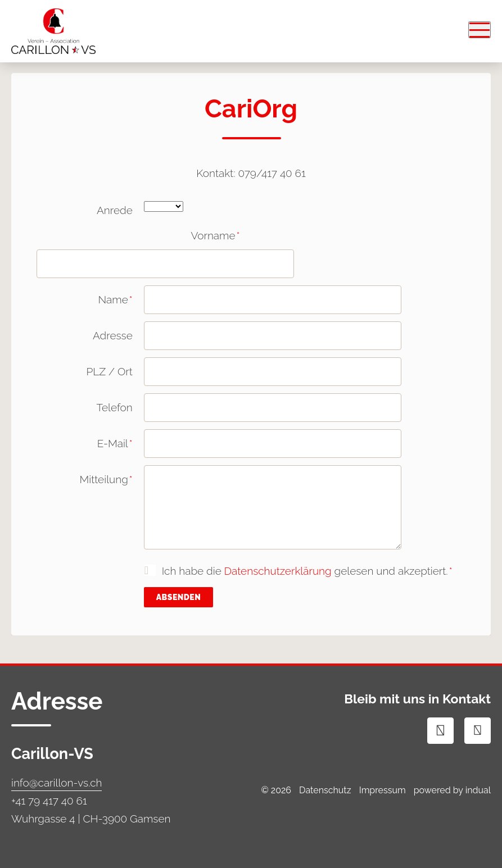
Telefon (115, 407)
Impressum (383, 790)
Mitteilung (85, 483)
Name (85, 303)
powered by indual (452, 790)
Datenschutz (325, 790)
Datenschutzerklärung (278, 571)
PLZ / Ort (109, 371)
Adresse (113, 335)
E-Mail (85, 447)
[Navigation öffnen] (480, 30)
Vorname (192, 239)
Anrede (115, 210)
